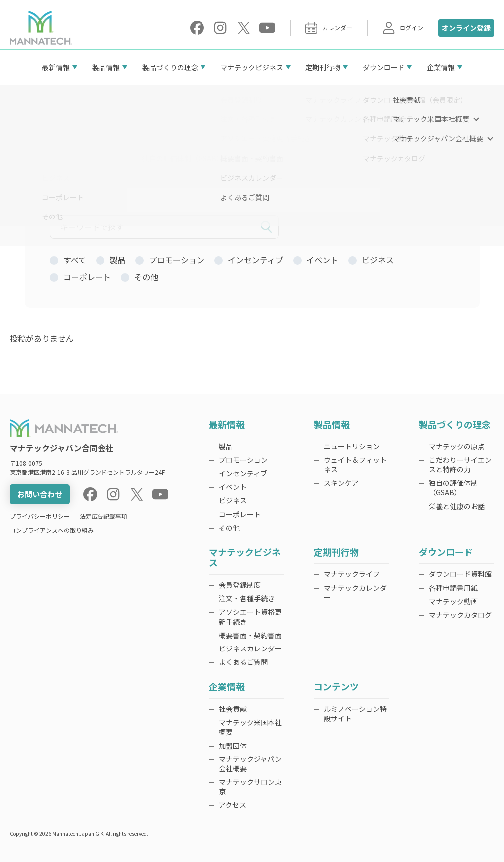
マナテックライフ (352, 574)
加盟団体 (233, 746)
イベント (233, 487)
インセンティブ (243, 473)
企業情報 (441, 67)
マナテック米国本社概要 (250, 727)
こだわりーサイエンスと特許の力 (460, 465)
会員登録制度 (240, 585)
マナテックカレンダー (355, 593)
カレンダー (329, 28)
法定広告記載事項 (103, 516)
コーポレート (240, 514)
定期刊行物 (323, 67)
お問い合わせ (40, 494)
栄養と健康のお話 (457, 506)
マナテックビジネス (252, 67)
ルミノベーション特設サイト (355, 713)
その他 (229, 528)
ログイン (403, 28)
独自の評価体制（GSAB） (453, 487)
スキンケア (341, 483)
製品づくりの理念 (170, 67)
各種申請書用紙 (453, 588)
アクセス (233, 805)
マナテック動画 (453, 601)
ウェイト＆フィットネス (355, 465)
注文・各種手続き (247, 598)
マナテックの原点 (457, 446)
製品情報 (106, 67)
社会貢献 (233, 709)
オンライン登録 (466, 28)
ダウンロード (384, 67)
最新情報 (56, 67)
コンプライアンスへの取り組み (52, 530)
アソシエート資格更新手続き (250, 616)
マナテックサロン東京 (250, 787)
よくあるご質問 (243, 662)
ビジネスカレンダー (250, 648)
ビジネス (233, 500)
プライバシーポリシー (40, 516)
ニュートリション (352, 446)
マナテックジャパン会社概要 (250, 764)
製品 (226, 446)
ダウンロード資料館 (460, 574)
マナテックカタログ (460, 615)
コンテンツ (336, 687)
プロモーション (243, 460)
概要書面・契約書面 (250, 635)
